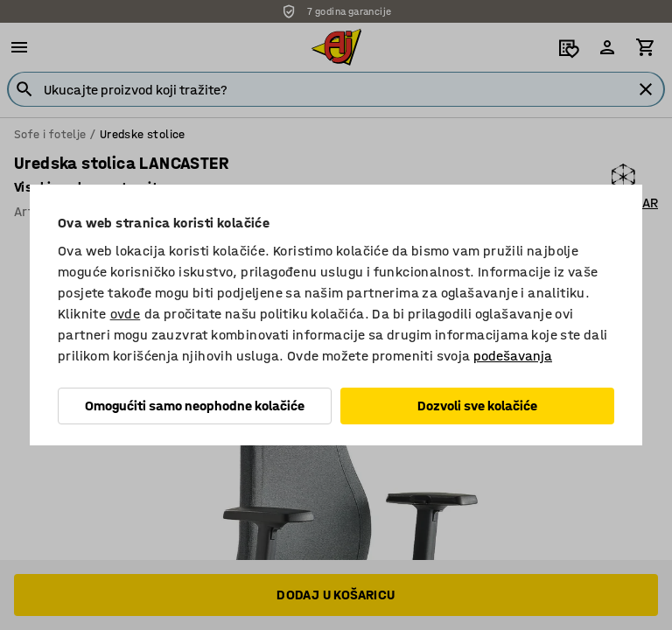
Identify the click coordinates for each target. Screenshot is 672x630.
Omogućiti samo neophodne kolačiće (195, 406)
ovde (126, 314)
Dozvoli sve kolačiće (477, 406)
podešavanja (513, 356)
